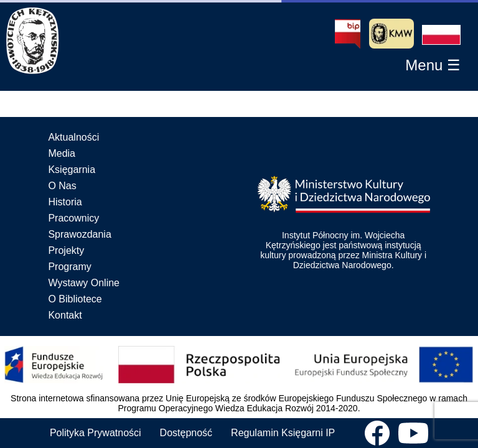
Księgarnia (72, 170)
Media (62, 153)
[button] (441, 35)
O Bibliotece (75, 299)
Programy (69, 267)
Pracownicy (73, 218)
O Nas (62, 186)
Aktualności (73, 137)
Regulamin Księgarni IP (283, 433)
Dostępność (186, 433)
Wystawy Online (84, 283)
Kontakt (65, 315)
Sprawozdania (79, 234)
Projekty (66, 250)
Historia (65, 202)
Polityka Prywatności (96, 433)
